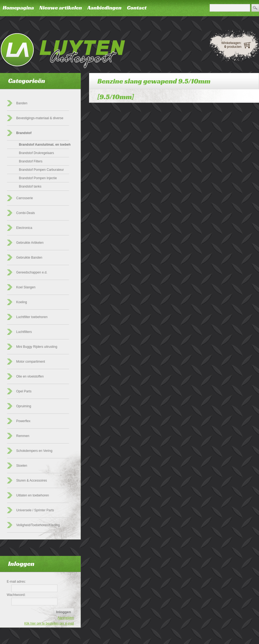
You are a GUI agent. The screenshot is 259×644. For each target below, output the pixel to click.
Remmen (23, 436)
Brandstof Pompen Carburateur (41, 170)
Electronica (24, 228)
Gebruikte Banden (29, 258)
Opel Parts (24, 391)
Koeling (22, 302)
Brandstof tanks (30, 186)
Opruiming (24, 406)
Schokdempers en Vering (34, 451)
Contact (137, 8)
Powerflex (23, 421)
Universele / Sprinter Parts (35, 510)
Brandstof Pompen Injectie (38, 178)
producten (233, 47)
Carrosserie (25, 198)
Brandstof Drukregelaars (36, 153)
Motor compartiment (31, 362)
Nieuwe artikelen (61, 8)
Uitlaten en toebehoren (33, 495)
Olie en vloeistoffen (30, 376)
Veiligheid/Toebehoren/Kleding (38, 525)
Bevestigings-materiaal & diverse (40, 118)
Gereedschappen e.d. (32, 272)
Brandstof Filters (31, 161)
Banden (22, 103)
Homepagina (18, 8)
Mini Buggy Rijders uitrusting (37, 347)
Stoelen (22, 466)
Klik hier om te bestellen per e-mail (49, 623)
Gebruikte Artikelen (30, 243)
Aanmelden (66, 618)
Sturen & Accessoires (32, 481)
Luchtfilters (24, 332)
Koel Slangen (26, 287)
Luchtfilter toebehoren (32, 317)
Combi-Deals (25, 213)
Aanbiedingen (105, 8)
